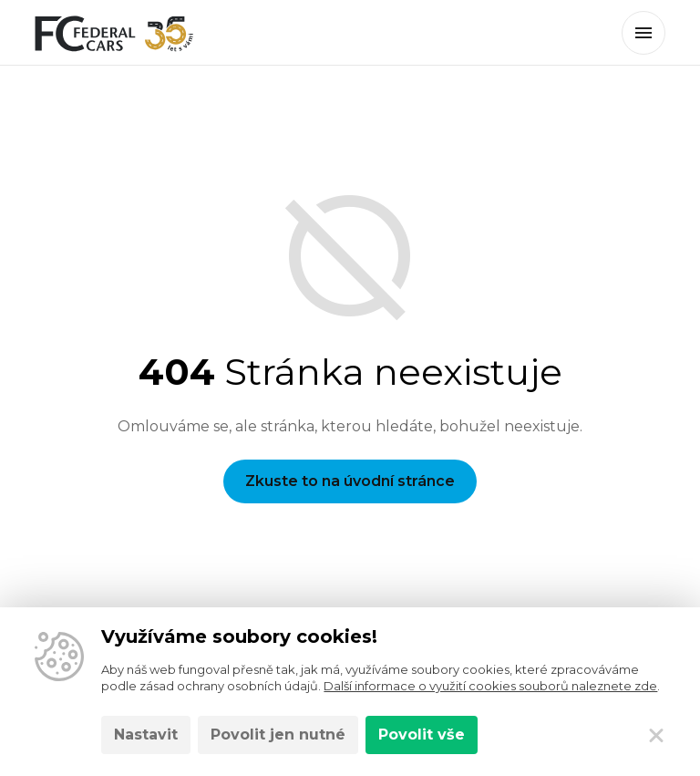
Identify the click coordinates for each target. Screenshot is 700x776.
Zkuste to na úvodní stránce (350, 481)
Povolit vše (422, 735)
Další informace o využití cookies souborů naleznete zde (490, 686)
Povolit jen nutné (278, 735)
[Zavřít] (656, 735)
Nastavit (146, 735)
